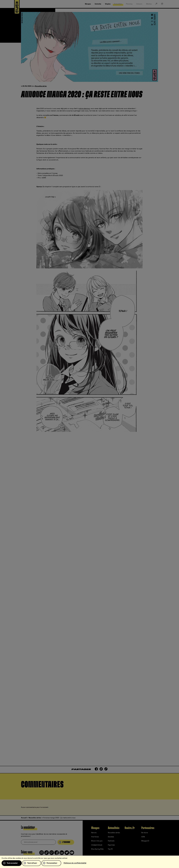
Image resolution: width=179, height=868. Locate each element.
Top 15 (110, 849)
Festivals (111, 841)
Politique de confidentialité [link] (75, 863)
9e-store (145, 833)
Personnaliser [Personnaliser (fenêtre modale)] (52, 863)
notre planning (84, 109)
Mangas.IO (145, 841)
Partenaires (148, 828)
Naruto (94, 833)
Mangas (95, 828)
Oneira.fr (130, 828)
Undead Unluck (97, 845)
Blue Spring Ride (97, 849)
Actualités (114, 828)
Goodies (111, 837)
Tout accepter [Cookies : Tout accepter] (12, 863)
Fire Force (95, 837)
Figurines (111, 845)
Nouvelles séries (41, 86)
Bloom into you (97, 841)
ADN (143, 837)
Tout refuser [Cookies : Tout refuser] (32, 863)
